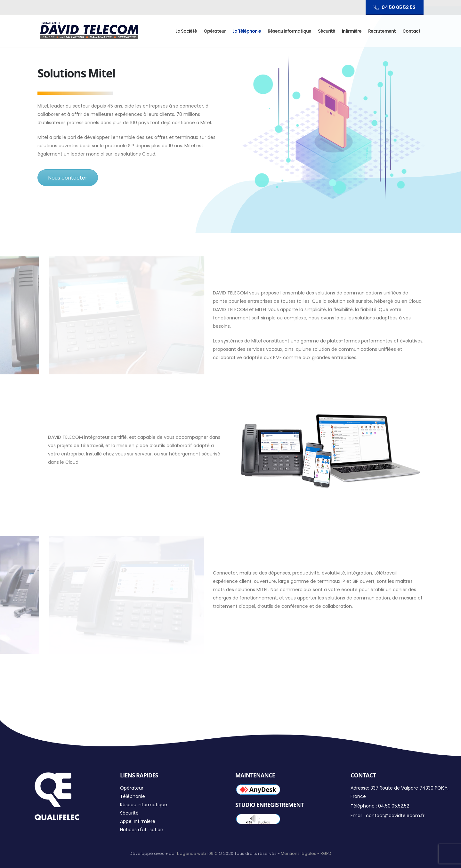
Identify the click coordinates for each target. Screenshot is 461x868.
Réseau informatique (289, 31)
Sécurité (327, 31)
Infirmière (352, 31)
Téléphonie (133, 796)
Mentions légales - (301, 853)
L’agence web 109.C (197, 853)
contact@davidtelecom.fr (395, 816)
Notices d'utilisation (142, 830)
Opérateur (215, 31)
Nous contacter (68, 178)
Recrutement (382, 31)
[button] (447, 9)
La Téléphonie (247, 31)
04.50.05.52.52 (394, 806)
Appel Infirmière (138, 821)
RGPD (326, 853)
